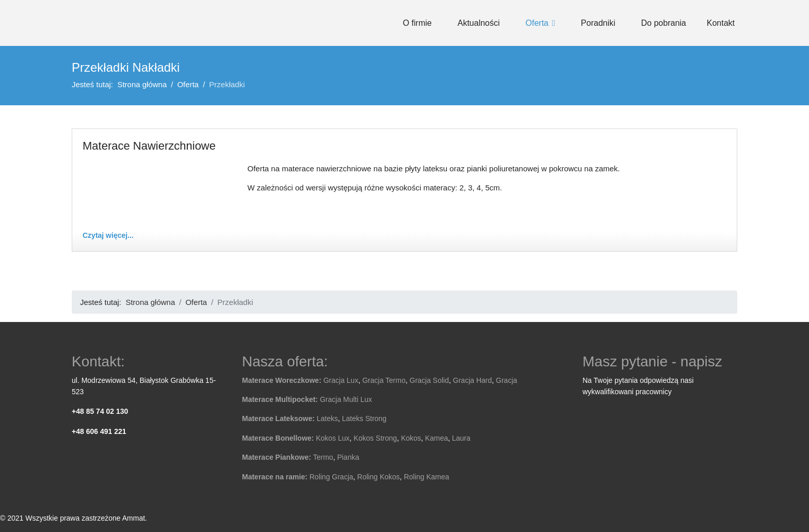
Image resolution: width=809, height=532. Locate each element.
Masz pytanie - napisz (652, 361)
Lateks (327, 418)
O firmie (417, 23)
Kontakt (721, 23)
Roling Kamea (427, 477)
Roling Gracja (331, 477)
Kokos (411, 438)
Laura (461, 438)
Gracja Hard (472, 380)
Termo (323, 457)
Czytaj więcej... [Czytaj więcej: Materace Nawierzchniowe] (108, 235)
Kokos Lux (333, 438)
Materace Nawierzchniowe (149, 146)
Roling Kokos (378, 477)
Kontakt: (98, 361)
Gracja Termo (384, 380)
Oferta (537, 23)
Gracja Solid (429, 380)
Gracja (506, 380)
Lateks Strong (364, 418)
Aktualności (479, 23)
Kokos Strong (375, 438)
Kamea (436, 438)
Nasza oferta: (285, 361)
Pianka (348, 457)
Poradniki (598, 23)
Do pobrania (664, 23)
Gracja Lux (341, 380)
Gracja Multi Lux (346, 399)
